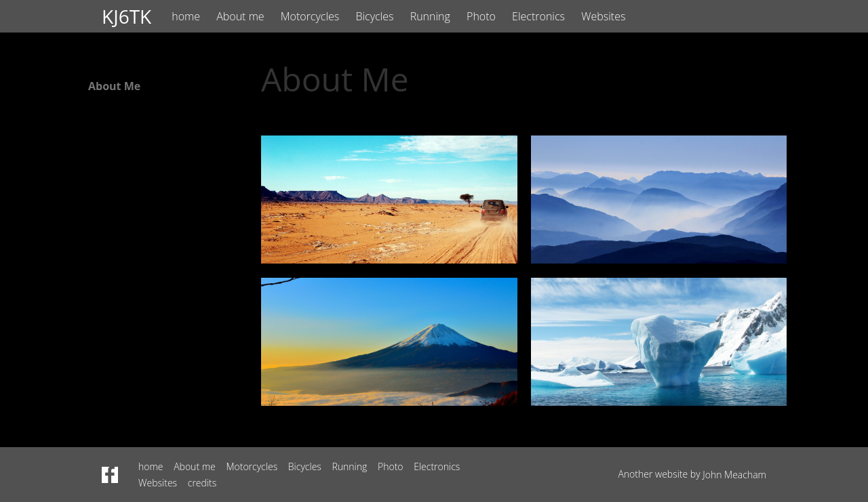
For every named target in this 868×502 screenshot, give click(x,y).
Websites (603, 16)
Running (430, 16)
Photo (481, 16)
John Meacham (734, 475)
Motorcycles (310, 16)
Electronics (538, 16)
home (186, 16)
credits (202, 483)
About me (240, 16)
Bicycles (374, 16)
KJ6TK (126, 16)
